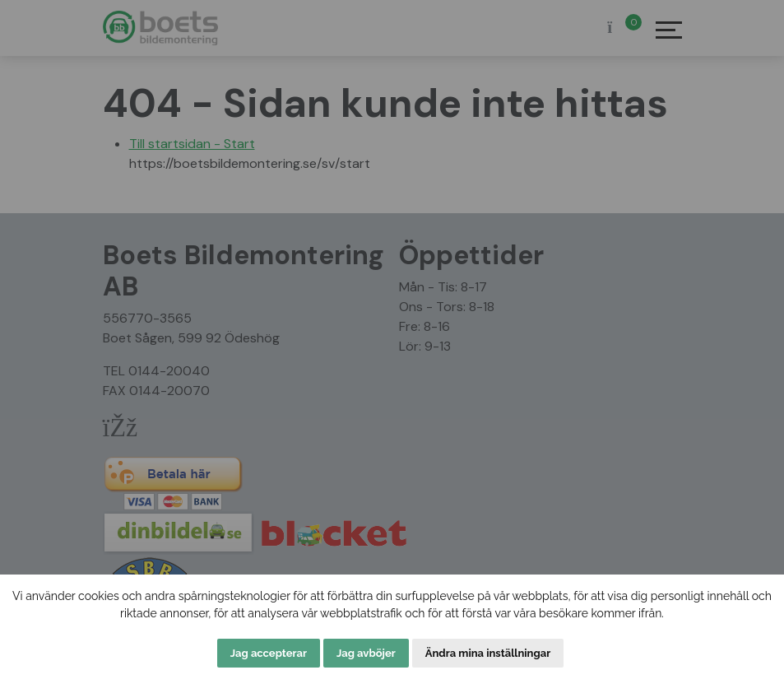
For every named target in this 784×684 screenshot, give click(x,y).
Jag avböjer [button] (366, 653)
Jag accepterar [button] (269, 653)
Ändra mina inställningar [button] (488, 653)
